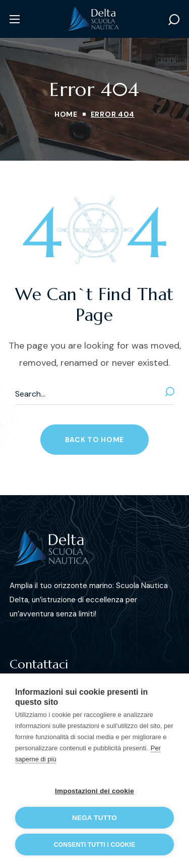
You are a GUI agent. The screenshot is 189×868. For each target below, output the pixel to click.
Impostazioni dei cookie (94, 791)
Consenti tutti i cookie (94, 845)
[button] (174, 19)
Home (66, 114)
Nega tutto (94, 818)
